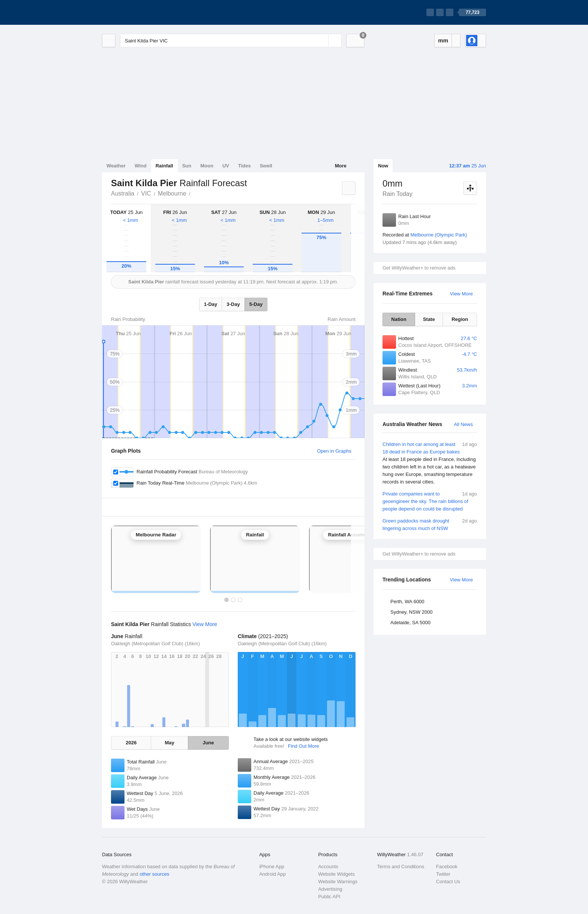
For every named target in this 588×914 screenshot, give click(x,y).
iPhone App (272, 867)
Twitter (443, 874)
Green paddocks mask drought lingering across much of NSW (430, 524)
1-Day (211, 304)
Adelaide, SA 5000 (410, 623)
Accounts (328, 867)
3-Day (233, 304)
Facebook (447, 867)
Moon (207, 166)
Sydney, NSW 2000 (411, 612)
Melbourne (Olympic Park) (439, 235)
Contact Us (448, 882)
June (208, 743)
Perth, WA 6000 (407, 602)
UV (226, 166)
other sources (154, 874)
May (169, 743)
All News (463, 424)
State (429, 319)
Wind (141, 166)
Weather (116, 166)
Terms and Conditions (401, 867)
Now (383, 166)
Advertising (330, 889)
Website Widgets (336, 874)
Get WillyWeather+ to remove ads (419, 268)
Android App (272, 874)
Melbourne (172, 193)
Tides (244, 166)
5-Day (256, 304)
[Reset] (322, 41)
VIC (146, 193)
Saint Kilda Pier (195, 193)
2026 (131, 743)
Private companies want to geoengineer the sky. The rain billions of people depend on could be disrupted (430, 501)
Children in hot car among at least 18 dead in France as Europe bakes (430, 463)
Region (460, 319)
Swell (266, 166)
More (341, 166)
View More (461, 294)
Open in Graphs (334, 451)
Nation (399, 319)
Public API (329, 897)
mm (443, 40)
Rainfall (164, 166)
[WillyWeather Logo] (137, 12)
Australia (123, 193)
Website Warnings (338, 882)
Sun (187, 166)
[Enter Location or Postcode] (231, 41)
